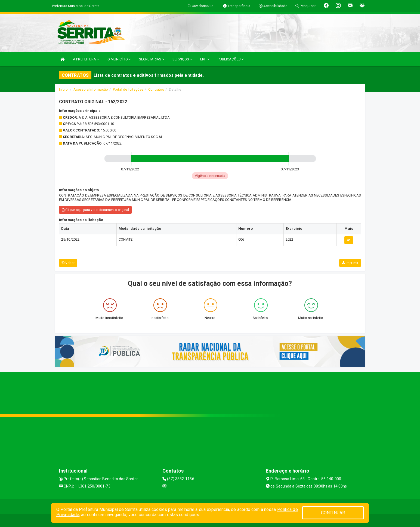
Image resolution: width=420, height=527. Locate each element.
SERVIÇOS (182, 59)
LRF (205, 59)
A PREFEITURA (86, 59)
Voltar (68, 263)
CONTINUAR (333, 513)
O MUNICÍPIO (119, 59)
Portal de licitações (128, 89)
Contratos (156, 89)
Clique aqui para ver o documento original (95, 210)
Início (63, 89)
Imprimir (350, 263)
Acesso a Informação (91, 89)
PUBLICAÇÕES (231, 59)
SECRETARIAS (152, 59)
